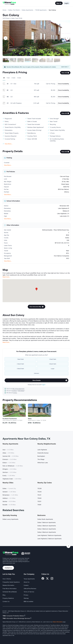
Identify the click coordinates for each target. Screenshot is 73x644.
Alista (30, 419)
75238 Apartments (41, 10)
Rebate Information (8, 585)
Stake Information (58, 622)
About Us (27, 582)
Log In (67, 3)
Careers (26, 585)
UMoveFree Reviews (30, 589)
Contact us (8, 568)
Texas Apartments (29, 579)
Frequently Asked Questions (11, 582)
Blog (4, 595)
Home (4, 10)
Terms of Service (29, 592)
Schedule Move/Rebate (10, 592)
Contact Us (6, 601)
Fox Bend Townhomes (10, 419)
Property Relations (8, 598)
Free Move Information (10, 589)
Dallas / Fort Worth (14, 10)
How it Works (7, 579)
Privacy (26, 595)
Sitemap (26, 598)
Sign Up (59, 3)
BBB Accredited (28, 601)
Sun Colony (11, 15)
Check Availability (63, 84)
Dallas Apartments (27, 10)
